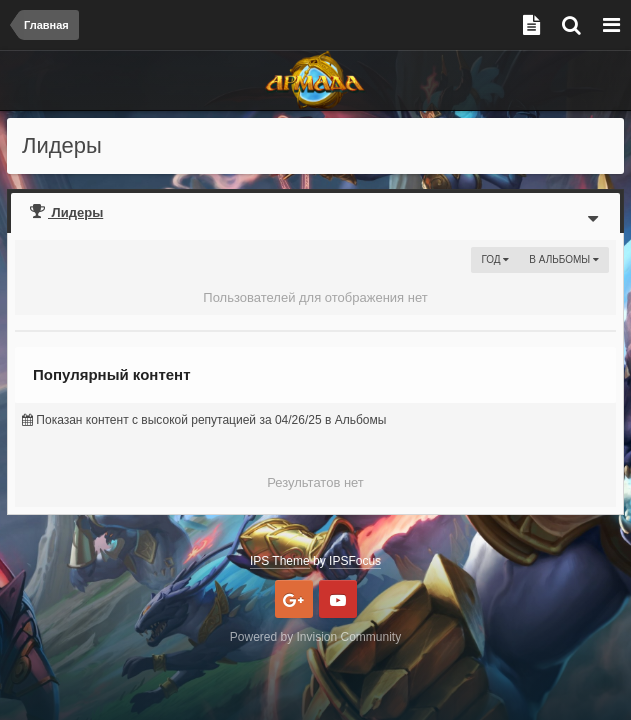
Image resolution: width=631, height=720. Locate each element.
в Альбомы (564, 259)
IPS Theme (280, 561)
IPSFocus (355, 561)
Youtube (338, 599)
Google (294, 599)
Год (495, 259)
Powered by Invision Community (315, 637)
